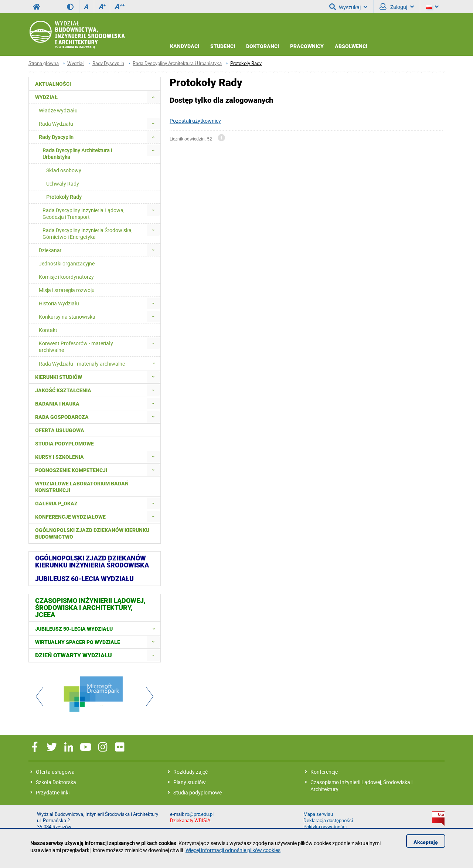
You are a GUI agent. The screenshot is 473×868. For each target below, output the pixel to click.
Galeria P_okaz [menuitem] (56, 503)
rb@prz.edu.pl (199, 814)
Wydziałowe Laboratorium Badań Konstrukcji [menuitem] (82, 487)
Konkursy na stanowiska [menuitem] (67, 317)
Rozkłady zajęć (190, 772)
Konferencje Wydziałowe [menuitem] (70, 517)
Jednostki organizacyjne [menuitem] (67, 263)
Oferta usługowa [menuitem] (60, 430)
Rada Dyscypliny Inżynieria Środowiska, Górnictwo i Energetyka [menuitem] (88, 233)
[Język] (432, 7)
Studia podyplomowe (198, 792)
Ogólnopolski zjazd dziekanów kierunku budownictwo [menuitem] (92, 533)
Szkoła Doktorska (56, 782)
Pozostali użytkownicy (195, 121)
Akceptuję (426, 842)
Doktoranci (263, 46)
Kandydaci (185, 46)
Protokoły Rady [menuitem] (64, 197)
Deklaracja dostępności (328, 820)
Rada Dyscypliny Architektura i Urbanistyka (177, 63)
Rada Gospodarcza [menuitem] (62, 417)
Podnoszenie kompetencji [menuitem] (71, 470)
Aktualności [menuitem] (53, 84)
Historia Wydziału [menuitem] (59, 303)
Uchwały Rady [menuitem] (63, 184)
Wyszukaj (348, 7)
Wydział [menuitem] (46, 97)
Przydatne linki (53, 792)
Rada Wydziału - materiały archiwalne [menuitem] (99, 363)
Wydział (76, 63)
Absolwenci (351, 46)
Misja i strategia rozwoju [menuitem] (67, 290)
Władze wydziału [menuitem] (58, 110)
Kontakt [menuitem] (48, 330)
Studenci (223, 46)
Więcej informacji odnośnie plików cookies (233, 850)
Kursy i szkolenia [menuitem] (59, 457)
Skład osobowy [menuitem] (64, 170)
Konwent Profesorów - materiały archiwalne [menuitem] (76, 347)
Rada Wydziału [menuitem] (56, 124)
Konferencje (324, 772)
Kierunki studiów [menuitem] (59, 377)
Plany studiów (190, 782)
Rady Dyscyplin (108, 63)
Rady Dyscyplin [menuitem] (56, 137)
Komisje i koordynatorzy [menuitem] (66, 277)
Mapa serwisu (318, 814)
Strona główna (44, 63)
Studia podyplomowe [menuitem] (64, 444)
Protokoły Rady (246, 63)
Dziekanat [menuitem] (50, 250)
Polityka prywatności (325, 827)
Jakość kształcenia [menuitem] (63, 390)
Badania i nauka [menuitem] (57, 404)
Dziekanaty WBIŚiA (190, 820)
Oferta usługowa (55, 772)
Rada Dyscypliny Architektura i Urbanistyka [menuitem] (77, 154)
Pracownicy (307, 46)
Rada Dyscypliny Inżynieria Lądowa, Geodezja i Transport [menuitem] (84, 213)
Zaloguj (397, 7)
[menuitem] (153, 97)
